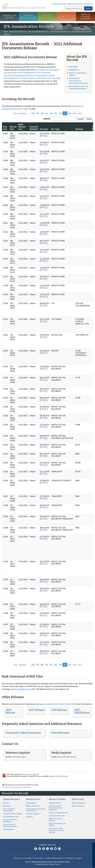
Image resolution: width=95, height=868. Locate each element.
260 (42, 113)
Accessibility (27, 858)
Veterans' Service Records (28, 17)
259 (37, 113)
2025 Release (10, 711)
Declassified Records (57, 816)
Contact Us (88, 4)
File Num (79, 129)
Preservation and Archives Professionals (36, 810)
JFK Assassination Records (38, 32)
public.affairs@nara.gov (67, 757)
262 (51, 113)
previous (23, 113)
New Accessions (78, 806)
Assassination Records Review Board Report (78, 87)
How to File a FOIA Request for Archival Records (56, 830)
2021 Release (59, 710)
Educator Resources (47, 17)
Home (6, 32)
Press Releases (60, 733)
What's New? (78, 799)
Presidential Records (11, 817)
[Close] (92, 845)
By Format (7, 806)
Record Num (13, 128)
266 (70, 113)
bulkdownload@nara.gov (20, 689)
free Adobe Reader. (31, 774)
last (80, 113)
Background (74, 70)
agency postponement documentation (56, 704)
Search (88, 8)
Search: (47, 119)
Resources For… (34, 799)
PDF (42, 136)
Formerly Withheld (34, 128)
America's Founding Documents (86, 16)
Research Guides (57, 799)
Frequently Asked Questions (23, 733)
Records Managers (33, 814)
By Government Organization (9, 810)
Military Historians (33, 806)
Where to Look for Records (56, 820)
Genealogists (31, 803)
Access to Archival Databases (10, 821)
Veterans (29, 817)
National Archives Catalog (13, 814)
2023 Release (36, 710)
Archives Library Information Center (10, 826)
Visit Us (66, 16)
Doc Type (55, 129)
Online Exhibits (9, 829)
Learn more (73, 864)
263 (56, 113)
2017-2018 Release (82, 711)
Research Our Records (9, 17)
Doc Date (44, 129)
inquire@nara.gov (19, 757)
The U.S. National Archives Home (24, 6)
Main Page (73, 67)
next (75, 113)
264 (60, 113)
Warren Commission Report (78, 74)
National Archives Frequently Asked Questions (55, 808)
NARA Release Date (22, 127)
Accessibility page (61, 776)
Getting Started (55, 803)
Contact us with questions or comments (17, 787)
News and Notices (78, 803)
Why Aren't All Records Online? (57, 825)
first (16, 113)
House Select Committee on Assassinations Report (79, 81)
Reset (89, 119)
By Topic (6, 803)
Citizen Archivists (59, 4)
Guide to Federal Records (58, 813)
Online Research (12, 799)
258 (33, 113)
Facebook (36, 849)
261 (47, 113)
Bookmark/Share (75, 4)
